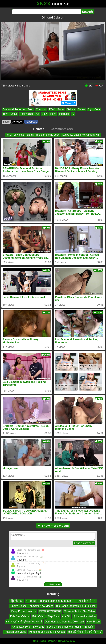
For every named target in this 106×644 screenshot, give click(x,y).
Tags (43, 641)
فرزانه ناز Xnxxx (15, 135)
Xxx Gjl (66, 616)
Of (38, 114)
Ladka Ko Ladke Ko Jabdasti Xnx (81, 135)
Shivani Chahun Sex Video (79, 611)
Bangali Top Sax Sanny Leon (43, 135)
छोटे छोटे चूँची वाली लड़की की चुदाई (85, 632)
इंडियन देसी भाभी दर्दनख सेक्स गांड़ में (24, 622)
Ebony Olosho (18, 606)
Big (90, 109)
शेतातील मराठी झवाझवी (50, 611)
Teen (30, 109)
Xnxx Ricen (93, 622)
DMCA (52, 641)
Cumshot (41, 109)
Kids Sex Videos (20, 616)
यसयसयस (31, 601)
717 (99, 86)
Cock (97, 109)
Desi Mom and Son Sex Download (64, 622)
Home (34, 641)
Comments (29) (62, 129)
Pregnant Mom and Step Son (55, 601)
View (45, 114)
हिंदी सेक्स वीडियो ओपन (84, 616)
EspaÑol (89, 627)
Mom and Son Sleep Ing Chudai (47, 632)
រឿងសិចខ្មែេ (17, 601)
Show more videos (53, 526)
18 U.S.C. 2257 (67, 641)
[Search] (46, 12)
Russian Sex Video (15, 632)
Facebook (31, 122)
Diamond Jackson (14, 109)
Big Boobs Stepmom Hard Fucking (76, 606)
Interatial (64, 114)
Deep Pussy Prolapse (24, 611)
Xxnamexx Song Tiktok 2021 (28, 627)
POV (52, 109)
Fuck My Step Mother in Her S (64, 627)
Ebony (81, 109)
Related (39, 129)
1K (88, 86)
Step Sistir (53, 616)
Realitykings (27, 114)
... (73, 114)
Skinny (71, 109)
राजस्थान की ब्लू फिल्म (85, 601)
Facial (61, 109)
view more (53, 584)
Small (14, 114)
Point (53, 114)
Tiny (5, 114)
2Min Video (38, 616)
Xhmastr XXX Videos (41, 606)
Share (6, 122)
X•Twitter (18, 122)
